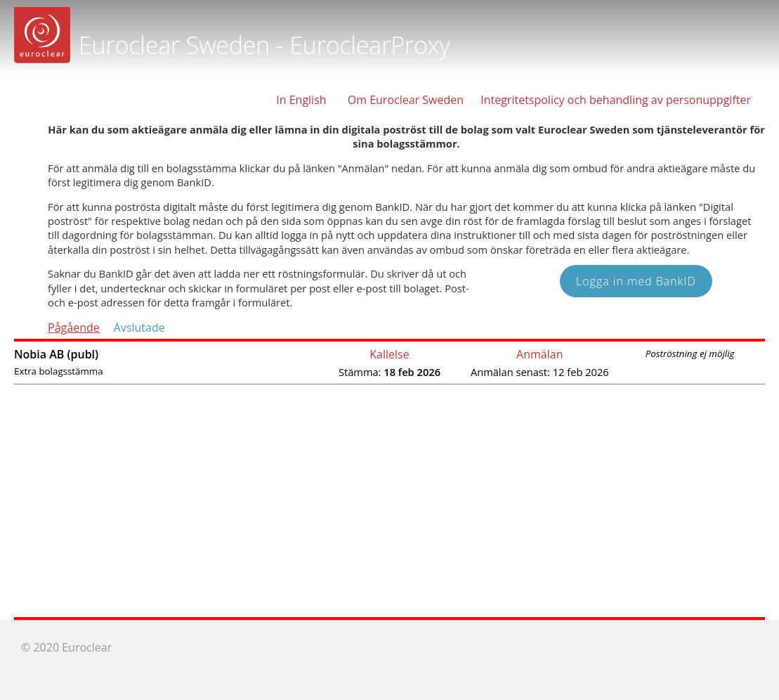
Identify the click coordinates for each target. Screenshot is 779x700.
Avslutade (139, 328)
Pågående (74, 328)
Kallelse (389, 354)
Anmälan (539, 354)
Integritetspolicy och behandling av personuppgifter (616, 100)
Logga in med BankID (636, 281)
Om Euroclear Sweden (406, 100)
